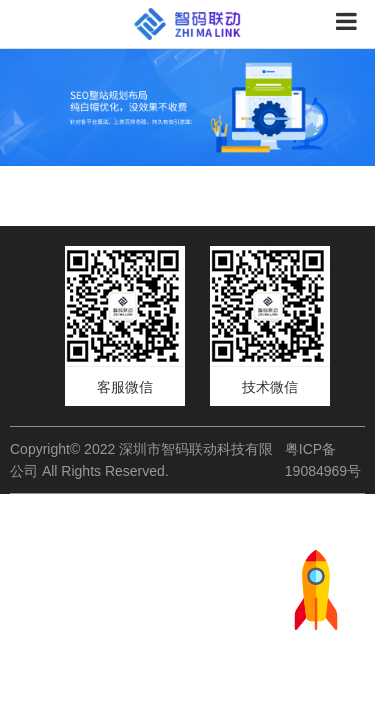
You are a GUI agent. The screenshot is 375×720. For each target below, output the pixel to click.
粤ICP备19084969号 (323, 460)
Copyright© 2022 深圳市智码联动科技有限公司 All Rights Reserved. (141, 460)
